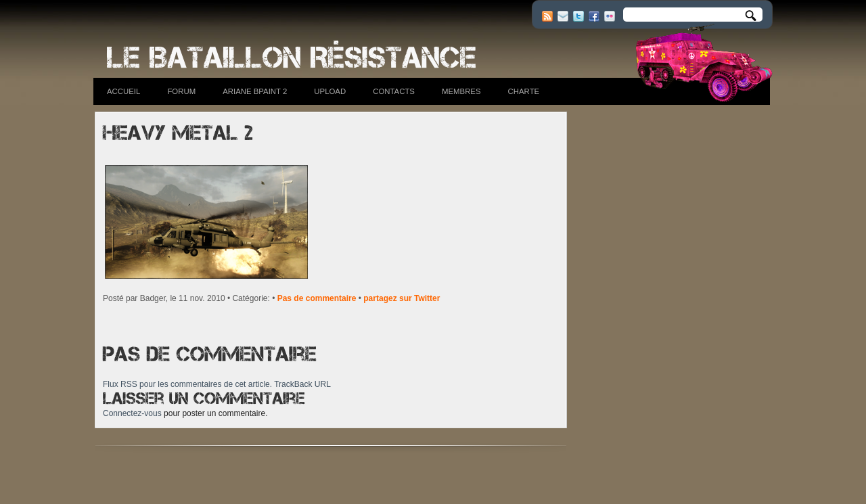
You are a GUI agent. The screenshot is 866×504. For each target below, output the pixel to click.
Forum (181, 91)
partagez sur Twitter (402, 298)
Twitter (578, 16)
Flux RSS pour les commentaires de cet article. (187, 384)
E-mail (563, 16)
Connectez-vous (132, 413)
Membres (461, 91)
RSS (547, 16)
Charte (524, 91)
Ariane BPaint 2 (255, 91)
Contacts (394, 91)
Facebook (594, 16)
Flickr (610, 16)
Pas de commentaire (317, 298)
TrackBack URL (302, 384)
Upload (330, 91)
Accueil (123, 91)
